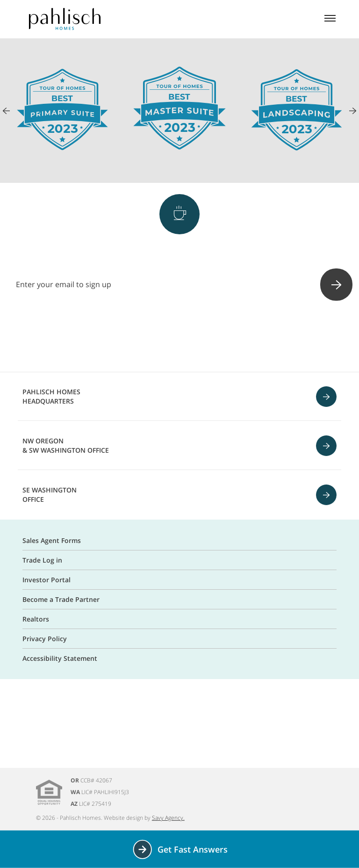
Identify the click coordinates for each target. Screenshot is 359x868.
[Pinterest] (179, 337)
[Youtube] (204, 337)
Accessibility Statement (60, 658)
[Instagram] (155, 337)
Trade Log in (42, 560)
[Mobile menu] (330, 19)
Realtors (36, 619)
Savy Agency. (168, 818)
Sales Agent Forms (52, 540)
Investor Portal (47, 580)
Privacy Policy (45, 639)
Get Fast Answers (180, 850)
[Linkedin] (228, 337)
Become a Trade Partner (61, 599)
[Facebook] (131, 337)
